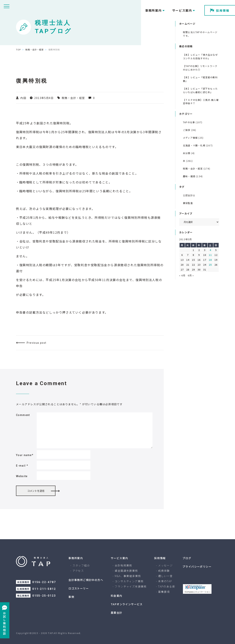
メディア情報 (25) (193, 138)
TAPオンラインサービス (127, 604)
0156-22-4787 (44, 582)
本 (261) (188, 161)
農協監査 (188, 203)
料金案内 (117, 596)
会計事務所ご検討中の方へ (86, 580)
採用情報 (220, 10)
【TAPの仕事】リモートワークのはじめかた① (200, 68)
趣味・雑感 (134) (193, 176)
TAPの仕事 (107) (193, 122)
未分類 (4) (189, 153)
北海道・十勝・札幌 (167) (198, 145)
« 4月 (182, 275)
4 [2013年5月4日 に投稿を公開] (210, 250)
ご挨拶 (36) (190, 130)
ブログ (187, 558)
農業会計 (117, 613)
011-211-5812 (44, 589)
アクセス (78, 571)
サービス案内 (119, 558)
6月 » (191, 275)
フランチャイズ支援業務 (131, 586)
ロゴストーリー (79, 588)
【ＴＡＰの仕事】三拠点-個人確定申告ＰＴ (201, 102)
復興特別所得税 (28, 132)
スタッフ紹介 (81, 565)
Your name (25, 455)
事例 (71, 597)
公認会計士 (189, 195)
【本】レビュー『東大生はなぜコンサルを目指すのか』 (200, 56)
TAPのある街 (167, 586)
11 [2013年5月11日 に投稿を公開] (210, 255)
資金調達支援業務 (126, 571)
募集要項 (164, 592)
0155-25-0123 (44, 596)
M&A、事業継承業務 (128, 576)
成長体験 (164, 571)
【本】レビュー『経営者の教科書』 (200, 79)
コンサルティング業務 (129, 581)
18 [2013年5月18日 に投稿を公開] (210, 260)
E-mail (22, 466)
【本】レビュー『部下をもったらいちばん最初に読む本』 (200, 90)
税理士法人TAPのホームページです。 (200, 34)
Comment (23, 415)
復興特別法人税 (100, 132)
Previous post (36, 343)
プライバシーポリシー (197, 566)
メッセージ (165, 565)
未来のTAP (165, 581)
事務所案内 (76, 558)
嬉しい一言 (165, 576)
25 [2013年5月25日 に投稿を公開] (210, 265)
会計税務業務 (123, 565)
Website (22, 476)
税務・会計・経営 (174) (197, 168)
